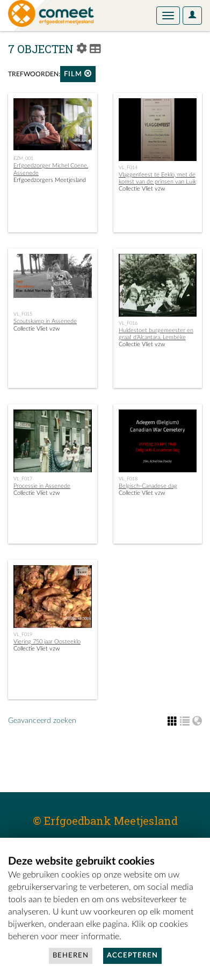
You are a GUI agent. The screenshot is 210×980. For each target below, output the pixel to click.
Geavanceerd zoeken (42, 721)
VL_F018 (128, 479)
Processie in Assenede (42, 486)
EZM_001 (23, 158)
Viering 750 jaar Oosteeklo (47, 642)
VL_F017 (23, 479)
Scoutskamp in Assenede (45, 321)
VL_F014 (128, 167)
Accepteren (132, 956)
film (78, 74)
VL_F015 (23, 314)
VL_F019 (23, 634)
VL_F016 (128, 323)
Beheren (71, 956)
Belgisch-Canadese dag (148, 486)
